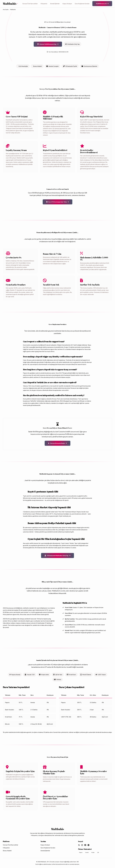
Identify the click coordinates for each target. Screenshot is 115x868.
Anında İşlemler (55, 4)
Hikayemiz (44, 4)
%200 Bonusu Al (102, 4)
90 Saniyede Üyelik (70, 66)
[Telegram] (88, 845)
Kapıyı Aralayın (67, 4)
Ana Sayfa (6, 9)
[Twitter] (79, 845)
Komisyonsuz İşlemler (89, 66)
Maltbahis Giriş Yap (72, 44)
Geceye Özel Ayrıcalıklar (30, 4)
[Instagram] (82, 845)
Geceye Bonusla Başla (57, 443)
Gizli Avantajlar (23, 66)
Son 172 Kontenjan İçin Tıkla (57, 202)
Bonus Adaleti (37, 66)
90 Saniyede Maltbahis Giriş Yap (58, 555)
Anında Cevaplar (53, 66)
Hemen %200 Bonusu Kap (48, 44)
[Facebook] (85, 845)
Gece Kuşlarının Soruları (82, 4)
